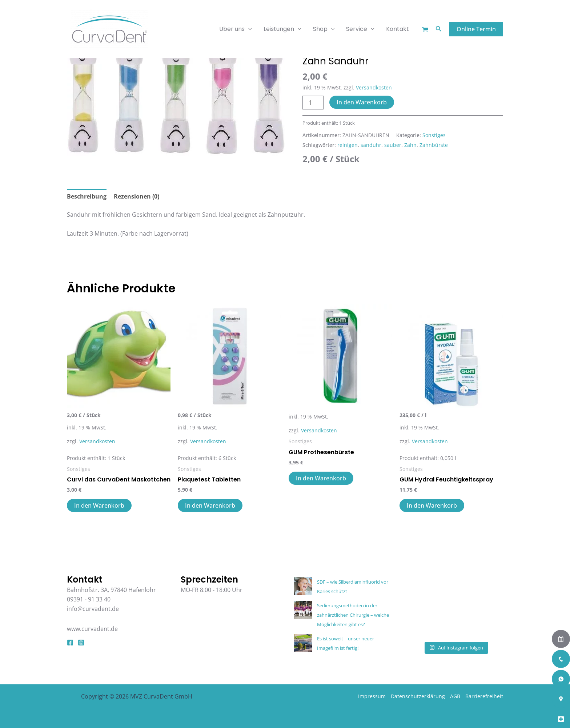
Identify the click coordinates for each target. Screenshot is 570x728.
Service (360, 29)
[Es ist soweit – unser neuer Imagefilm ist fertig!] (303, 643)
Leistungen (282, 29)
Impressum (372, 696)
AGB (455, 696)
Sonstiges (434, 135)
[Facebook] (70, 643)
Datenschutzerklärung (418, 696)
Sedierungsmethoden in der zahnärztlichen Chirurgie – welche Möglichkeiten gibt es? (353, 615)
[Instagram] (81, 643)
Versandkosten (374, 87)
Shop (324, 29)
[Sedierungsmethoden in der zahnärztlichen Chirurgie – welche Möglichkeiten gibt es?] (303, 610)
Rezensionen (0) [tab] (137, 196)
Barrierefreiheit (484, 696)
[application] (248, 29)
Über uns (236, 29)
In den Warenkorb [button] (99, 505)
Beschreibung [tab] (87, 196)
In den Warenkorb (362, 102)
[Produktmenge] (313, 103)
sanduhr (371, 145)
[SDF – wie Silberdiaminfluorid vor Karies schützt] (303, 586)
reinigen (348, 145)
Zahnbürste (434, 145)
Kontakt (398, 29)
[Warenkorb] (425, 30)
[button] (439, 29)
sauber (393, 145)
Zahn (410, 145)
